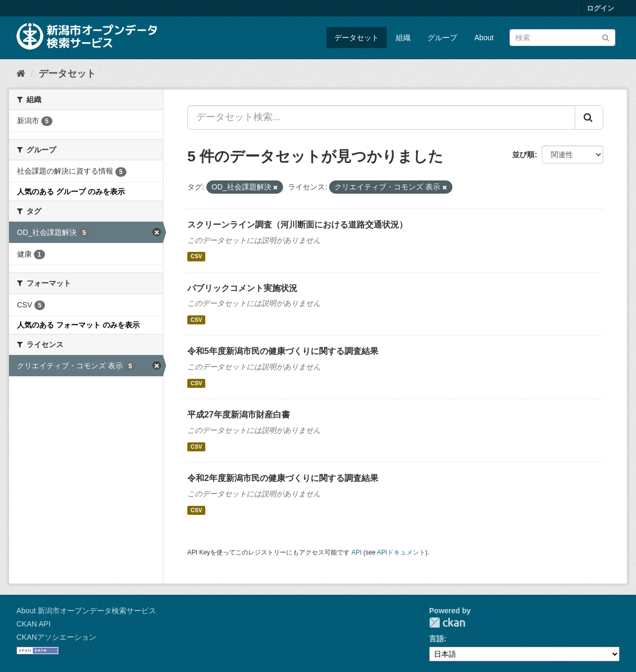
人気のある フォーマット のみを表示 (78, 325)
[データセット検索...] (381, 117)
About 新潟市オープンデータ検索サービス (86, 611)
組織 (403, 38)
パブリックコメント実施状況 (242, 288)
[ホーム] (21, 74)
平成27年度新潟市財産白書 (239, 415)
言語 (437, 639)
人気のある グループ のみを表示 (71, 192)
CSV (196, 257)
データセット (357, 38)
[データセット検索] (562, 38)
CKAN (447, 623)
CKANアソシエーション (56, 637)
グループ (442, 38)
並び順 (523, 155)
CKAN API (34, 624)
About (484, 38)
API (356, 552)
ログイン (601, 8)
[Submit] (606, 37)
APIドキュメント (401, 552)
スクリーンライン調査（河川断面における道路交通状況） (297, 225)
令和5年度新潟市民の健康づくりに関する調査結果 (283, 351)
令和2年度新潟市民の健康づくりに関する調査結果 (283, 478)
